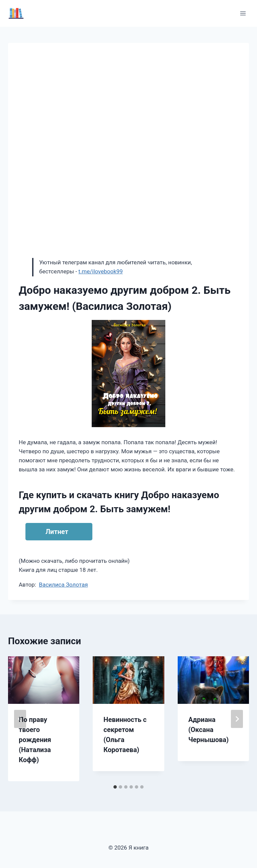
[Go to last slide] (20, 719)
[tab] (115, 787)
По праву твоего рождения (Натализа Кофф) (35, 740)
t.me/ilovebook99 (101, 271)
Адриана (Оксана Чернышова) (209, 730)
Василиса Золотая (63, 585)
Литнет (57, 532)
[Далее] (237, 719)
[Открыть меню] (243, 13)
